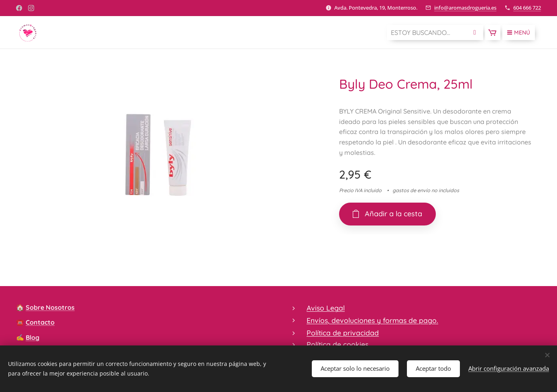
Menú (519, 32)
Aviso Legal (326, 308)
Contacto (40, 322)
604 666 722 (527, 8)
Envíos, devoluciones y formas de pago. (372, 320)
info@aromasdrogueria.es (465, 8)
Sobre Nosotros (50, 307)
